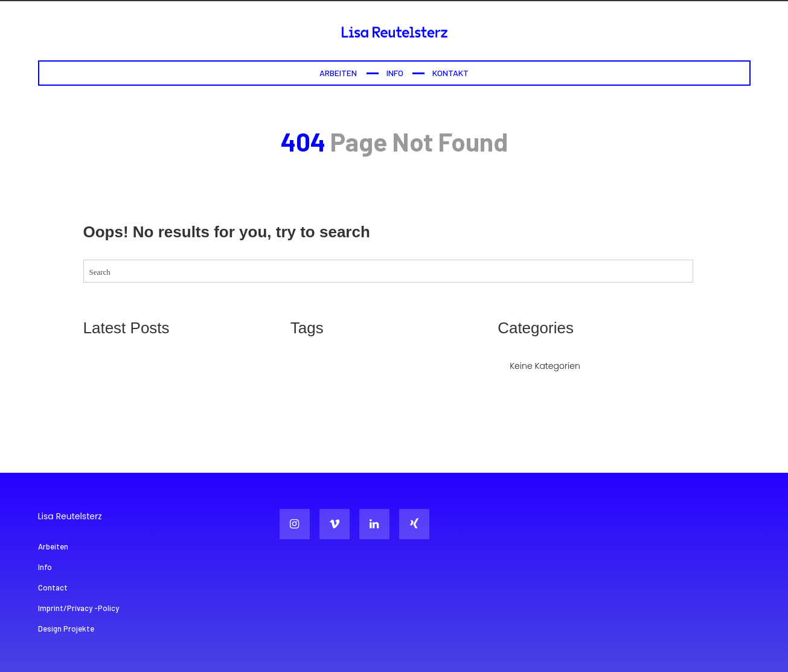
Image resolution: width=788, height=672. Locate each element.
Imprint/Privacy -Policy (78, 608)
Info (395, 73)
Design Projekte (66, 629)
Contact (53, 587)
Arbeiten (338, 73)
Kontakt (450, 73)
